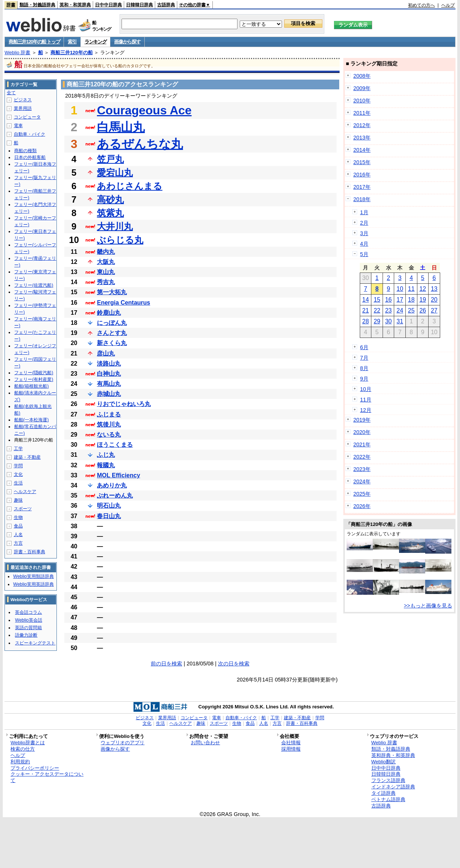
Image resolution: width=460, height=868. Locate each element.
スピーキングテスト (35, 643)
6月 (364, 347)
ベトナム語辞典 (388, 799)
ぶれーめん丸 (115, 495)
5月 (364, 254)
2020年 (362, 432)
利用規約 (20, 762)
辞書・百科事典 (30, 552)
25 (411, 310)
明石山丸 (109, 506)
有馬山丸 (109, 384)
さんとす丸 (112, 333)
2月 (364, 223)
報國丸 (106, 465)
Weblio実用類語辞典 (33, 576)
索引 (72, 42)
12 (423, 289)
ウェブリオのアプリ (122, 743)
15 (377, 300)
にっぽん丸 (112, 323)
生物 (18, 517)
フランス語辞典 (388, 780)
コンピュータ (27, 117)
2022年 (362, 457)
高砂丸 (110, 199)
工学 (18, 449)
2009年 (362, 88)
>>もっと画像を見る (428, 606)
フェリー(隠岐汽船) (34, 373)
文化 (18, 474)
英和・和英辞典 (75, 5)
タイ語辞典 (384, 793)
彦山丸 (106, 353)
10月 (366, 389)
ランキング (96, 42)
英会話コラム (28, 612)
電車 (18, 126)
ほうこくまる (115, 445)
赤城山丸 (109, 394)
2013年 (362, 138)
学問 (18, 466)
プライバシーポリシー (35, 768)
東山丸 (106, 272)
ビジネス (23, 100)
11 (411, 289)
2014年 (362, 150)
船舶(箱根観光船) (31, 386)
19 (423, 300)
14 (366, 300)
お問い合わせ (205, 743)
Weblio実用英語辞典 (33, 584)
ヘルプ (448, 5)
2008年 (362, 76)
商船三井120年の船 (72, 53)
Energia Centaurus (123, 303)
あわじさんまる (130, 186)
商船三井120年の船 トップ (34, 42)
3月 (364, 233)
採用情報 (291, 749)
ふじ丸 (106, 455)
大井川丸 (115, 226)
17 (400, 300)
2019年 (362, 420)
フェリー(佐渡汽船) (34, 285)
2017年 (362, 187)
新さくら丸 (112, 343)
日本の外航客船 (30, 157)
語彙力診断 (26, 635)
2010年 (362, 101)
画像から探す (127, 42)
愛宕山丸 (115, 173)
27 (434, 310)
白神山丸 (109, 374)
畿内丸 (106, 252)
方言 (18, 543)
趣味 (18, 500)
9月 (364, 379)
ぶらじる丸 (120, 240)
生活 (18, 483)
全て (11, 93)
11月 (366, 400)
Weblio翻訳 (384, 762)
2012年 (362, 125)
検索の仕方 (23, 749)
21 (366, 310)
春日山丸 (109, 516)
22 (377, 310)
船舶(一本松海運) (31, 420)
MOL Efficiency (118, 475)
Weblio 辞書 (17, 53)
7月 (364, 358)
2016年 (362, 175)
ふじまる (109, 414)
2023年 (362, 469)
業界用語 (23, 108)
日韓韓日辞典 (139, 5)
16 (389, 300)
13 (434, 289)
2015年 (362, 162)
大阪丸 (106, 262)
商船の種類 (25, 151)
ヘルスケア (25, 492)
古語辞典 (166, 5)
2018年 (362, 199)
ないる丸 (109, 435)
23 (389, 310)
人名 (18, 535)
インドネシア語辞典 (393, 787)
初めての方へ (421, 5)
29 (377, 321)
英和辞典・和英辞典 (393, 755)
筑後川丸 (109, 424)
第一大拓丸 (112, 292)
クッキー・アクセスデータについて (47, 777)
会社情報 (291, 743)
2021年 (362, 444)
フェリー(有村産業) (34, 379)
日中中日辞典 (108, 5)
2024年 (362, 481)
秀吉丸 (106, 282)
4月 (364, 244)
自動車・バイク (30, 134)
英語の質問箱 (28, 628)
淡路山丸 (109, 364)
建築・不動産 (27, 457)
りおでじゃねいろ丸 (124, 404)
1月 (364, 212)
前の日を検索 (166, 664)
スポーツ (23, 509)
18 (411, 300)
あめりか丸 (112, 485)
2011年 (362, 113)
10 (400, 289)
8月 (364, 368)
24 (400, 310)
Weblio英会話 (28, 620)
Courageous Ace (144, 110)
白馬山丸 (121, 127)
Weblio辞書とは (27, 743)
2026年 (362, 506)
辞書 (11, 5)
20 (434, 300)
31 (400, 321)
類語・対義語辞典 (37, 5)
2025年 (362, 494)
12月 (366, 410)
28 (366, 321)
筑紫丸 (110, 213)
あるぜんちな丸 (140, 144)
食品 (18, 526)
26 (423, 310)
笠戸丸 (110, 159)
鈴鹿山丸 (109, 313)
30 (389, 321)
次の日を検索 (234, 664)
